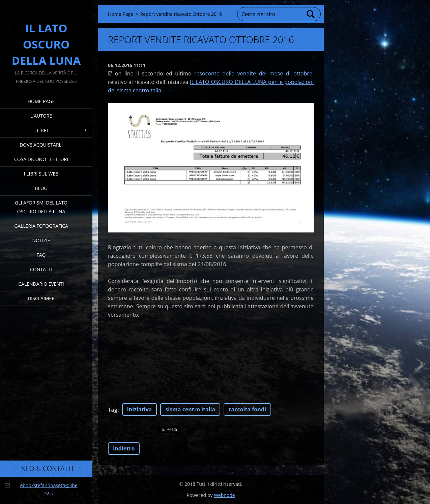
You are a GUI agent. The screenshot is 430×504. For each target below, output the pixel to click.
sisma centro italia (190, 409)
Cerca (311, 14)
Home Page (41, 101)
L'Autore (41, 116)
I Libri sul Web (41, 174)
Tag (113, 410)
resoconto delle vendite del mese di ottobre (253, 73)
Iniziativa (140, 409)
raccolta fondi (247, 409)
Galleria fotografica (41, 226)
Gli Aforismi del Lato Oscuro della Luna (41, 207)
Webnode (224, 495)
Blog (41, 188)
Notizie (41, 240)
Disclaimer (41, 298)
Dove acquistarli (41, 145)
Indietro (124, 448)
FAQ (41, 255)
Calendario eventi (41, 284)
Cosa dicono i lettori (41, 159)
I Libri (41, 130)
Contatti (41, 269)
